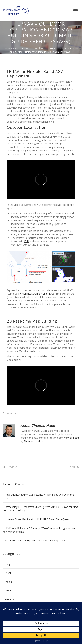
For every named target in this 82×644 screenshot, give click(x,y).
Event (8, 573)
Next (72, 467)
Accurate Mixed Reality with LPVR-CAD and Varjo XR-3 (35, 540)
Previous (12, 467)
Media (8, 582)
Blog (7, 564)
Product (9, 591)
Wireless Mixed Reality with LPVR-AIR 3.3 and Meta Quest (37, 519)
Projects (10, 599)
